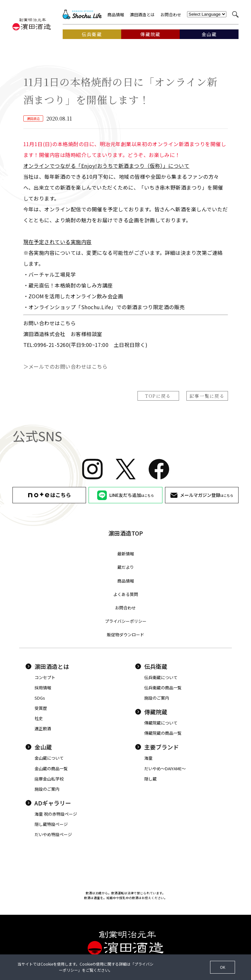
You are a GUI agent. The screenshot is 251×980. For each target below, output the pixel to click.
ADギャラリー (48, 803)
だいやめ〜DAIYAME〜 (165, 768)
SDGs (40, 698)
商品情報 (116, 15)
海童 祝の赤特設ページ (56, 814)
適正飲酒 (43, 729)
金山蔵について (49, 758)
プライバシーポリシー (126, 621)
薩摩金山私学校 (49, 779)
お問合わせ (171, 15)
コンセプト (45, 677)
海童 (148, 758)
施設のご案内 (157, 698)
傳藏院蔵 (151, 712)
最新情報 (126, 554)
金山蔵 (39, 747)
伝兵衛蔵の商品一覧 (163, 688)
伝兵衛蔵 (151, 666)
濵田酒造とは (142, 15)
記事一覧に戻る (207, 396)
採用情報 (43, 688)
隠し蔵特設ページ (51, 824)
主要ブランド (157, 747)
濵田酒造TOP (126, 533)
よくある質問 (126, 594)
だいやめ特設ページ (53, 834)
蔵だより (126, 567)
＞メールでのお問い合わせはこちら (66, 366)
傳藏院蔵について (161, 723)
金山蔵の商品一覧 (51, 768)
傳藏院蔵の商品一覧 (163, 733)
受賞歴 (41, 708)
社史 (39, 718)
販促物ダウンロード (125, 635)
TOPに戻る (158, 396)
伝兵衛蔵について (161, 677)
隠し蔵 (150, 779)
